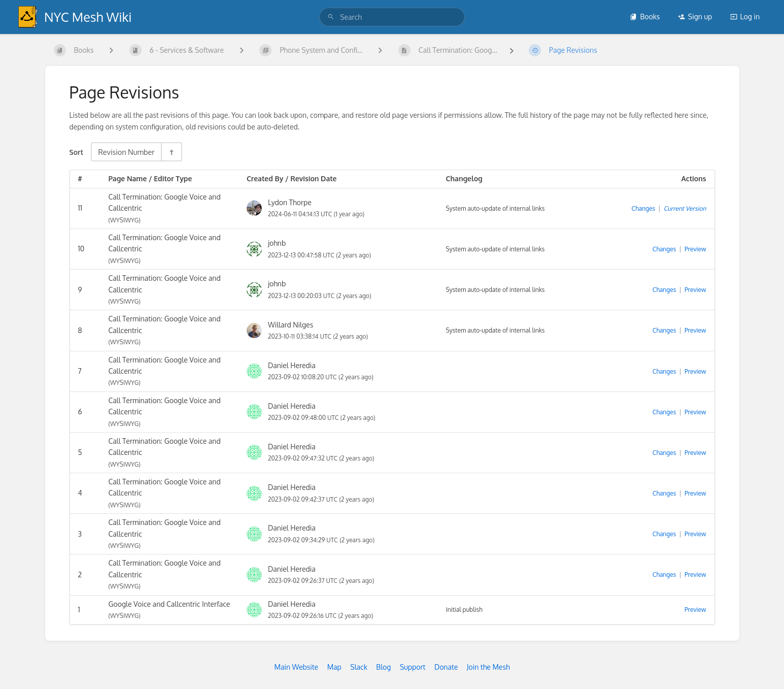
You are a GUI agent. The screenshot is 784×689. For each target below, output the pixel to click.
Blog (383, 667)
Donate (446, 667)
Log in (745, 17)
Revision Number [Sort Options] (126, 152)
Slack (359, 667)
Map (334, 667)
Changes (643, 208)
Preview (695, 249)
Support (413, 667)
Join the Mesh (488, 667)
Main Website (296, 667)
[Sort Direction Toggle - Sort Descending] (171, 152)
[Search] (331, 17)
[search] (392, 17)
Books (645, 17)
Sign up (695, 17)
